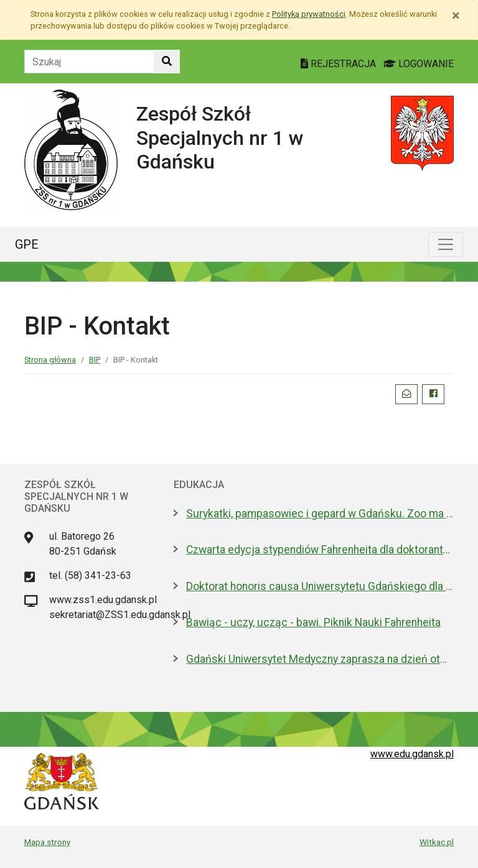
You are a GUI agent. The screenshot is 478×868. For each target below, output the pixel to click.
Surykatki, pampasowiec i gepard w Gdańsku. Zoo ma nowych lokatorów (320, 514)
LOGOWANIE (419, 64)
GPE (27, 244)
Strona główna (50, 360)
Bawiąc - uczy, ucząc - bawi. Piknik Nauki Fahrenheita (313, 622)
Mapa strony (47, 842)
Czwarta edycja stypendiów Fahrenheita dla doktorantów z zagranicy (320, 550)
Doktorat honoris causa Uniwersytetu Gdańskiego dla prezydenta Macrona (320, 586)
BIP (95, 360)
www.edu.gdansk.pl (412, 754)
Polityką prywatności (309, 14)
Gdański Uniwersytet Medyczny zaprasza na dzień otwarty (320, 659)
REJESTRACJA (340, 64)
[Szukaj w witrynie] (167, 62)
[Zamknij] (456, 16)
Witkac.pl (437, 842)
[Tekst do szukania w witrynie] (89, 62)
